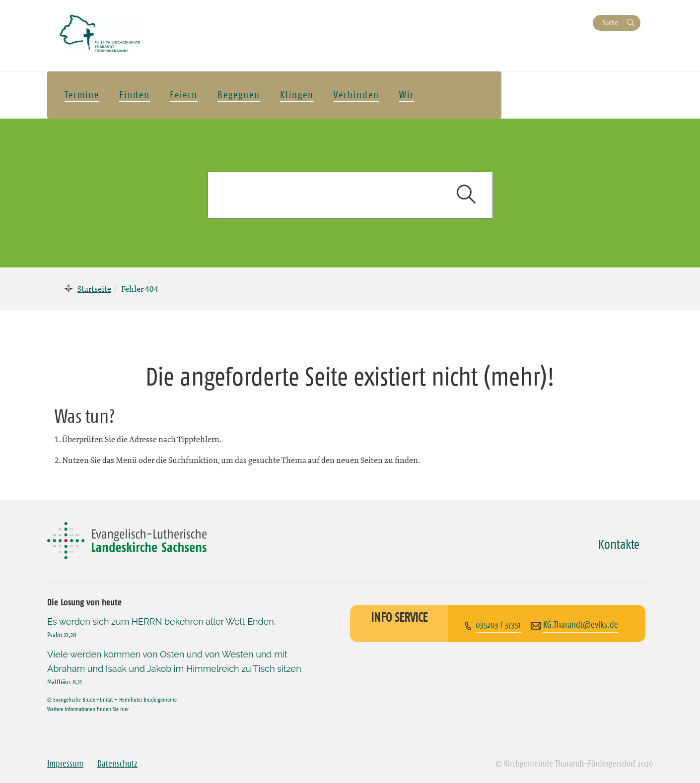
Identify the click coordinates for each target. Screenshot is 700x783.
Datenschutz (117, 764)
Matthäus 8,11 (65, 682)
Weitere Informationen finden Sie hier (88, 709)
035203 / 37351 (498, 625)
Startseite (94, 289)
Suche (610, 23)
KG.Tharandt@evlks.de (581, 625)
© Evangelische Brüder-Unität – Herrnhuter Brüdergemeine (112, 699)
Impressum (65, 764)
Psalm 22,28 (62, 635)
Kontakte (619, 544)
